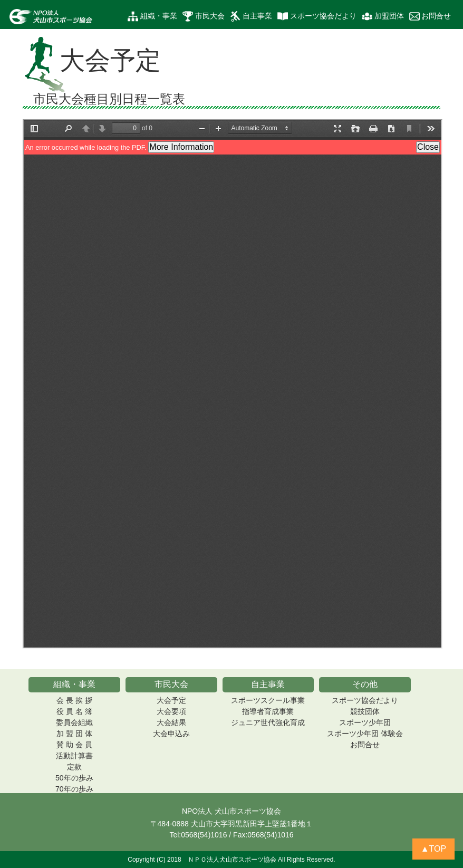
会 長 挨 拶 (74, 700)
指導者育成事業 (268, 711)
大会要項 (171, 711)
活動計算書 (74, 756)
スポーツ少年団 (365, 722)
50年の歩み (74, 778)
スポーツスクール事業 (268, 700)
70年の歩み (74, 789)
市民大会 (204, 16)
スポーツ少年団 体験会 (365, 734)
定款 (74, 767)
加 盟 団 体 (74, 734)
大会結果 (171, 722)
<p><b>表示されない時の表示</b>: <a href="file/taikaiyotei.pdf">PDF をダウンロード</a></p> (233, 384)
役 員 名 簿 (74, 711)
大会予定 (171, 700)
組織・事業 (152, 16)
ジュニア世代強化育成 (268, 722)
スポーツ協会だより (317, 16)
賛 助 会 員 (74, 745)
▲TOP (433, 849)
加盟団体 (383, 16)
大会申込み (171, 734)
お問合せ (430, 16)
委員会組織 (74, 722)
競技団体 (365, 711)
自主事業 (251, 16)
